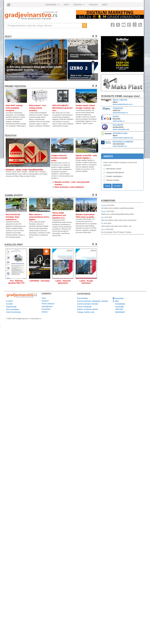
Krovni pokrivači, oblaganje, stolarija (93, 301)
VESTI (66, 5)
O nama (9, 301)
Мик (103, 217)
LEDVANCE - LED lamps (40, 281)
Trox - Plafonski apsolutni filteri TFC (16, 282)
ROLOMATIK (118, 125)
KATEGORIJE (53, 5)
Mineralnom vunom (114, 169)
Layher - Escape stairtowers (86, 282)
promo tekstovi (15, 86)
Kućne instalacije (84, 307)
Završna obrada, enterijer (88, 304)
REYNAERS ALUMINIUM (123, 142)
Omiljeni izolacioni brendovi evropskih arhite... (59, 158)
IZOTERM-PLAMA (120, 133)
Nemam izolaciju (113, 180)
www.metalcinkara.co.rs (123, 104)
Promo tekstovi (48, 304)
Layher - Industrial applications (63, 282)
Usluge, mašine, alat (86, 312)
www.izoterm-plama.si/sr (123, 138)
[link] (38, 15)
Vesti (8, 37)
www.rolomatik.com (121, 129)
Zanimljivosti (14, 195)
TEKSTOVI (79, 5)
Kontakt (9, 304)
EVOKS (116, 117)
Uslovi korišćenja (13, 312)
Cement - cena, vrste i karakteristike (24, 170)
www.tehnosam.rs (120, 113)
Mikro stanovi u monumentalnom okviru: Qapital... (39, 217)
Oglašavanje (11, 307)
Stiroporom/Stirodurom (115, 173)
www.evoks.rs (119, 121)
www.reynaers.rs (120, 146)
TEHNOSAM (118, 108)
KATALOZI (93, 5)
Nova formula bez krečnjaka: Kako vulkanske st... (13, 217)
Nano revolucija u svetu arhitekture (69, 187)
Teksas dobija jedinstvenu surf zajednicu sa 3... (59, 215)
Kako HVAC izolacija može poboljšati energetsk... (14, 108)
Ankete (45, 312)
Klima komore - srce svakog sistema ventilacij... (37, 108)
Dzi (102, 223)
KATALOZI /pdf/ (14, 245)
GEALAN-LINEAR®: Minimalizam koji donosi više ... (62, 108)
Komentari (108, 201)
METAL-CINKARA (120, 100)
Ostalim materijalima (114, 176)
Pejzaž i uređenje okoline (88, 309)
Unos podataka (12, 309)
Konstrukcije (83, 298)
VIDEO (105, 5)
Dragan (104, 205)
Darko (103, 229)
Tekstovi (11, 136)
